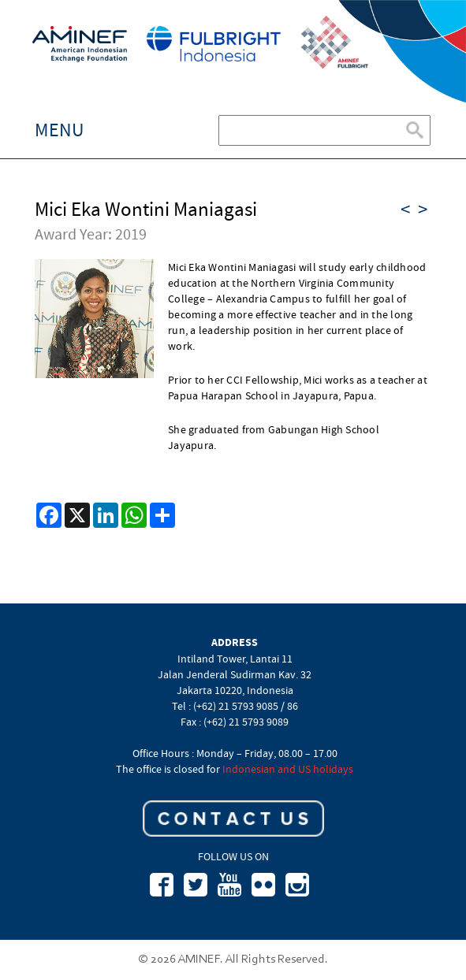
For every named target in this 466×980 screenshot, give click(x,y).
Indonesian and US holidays (288, 769)
